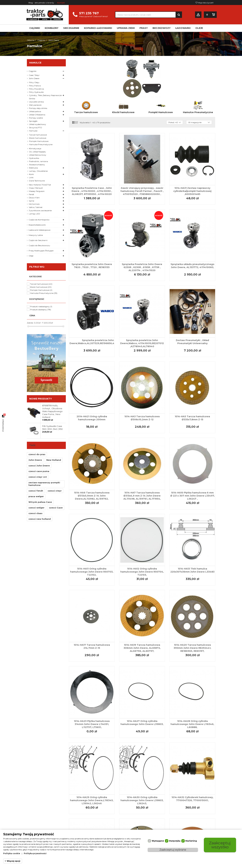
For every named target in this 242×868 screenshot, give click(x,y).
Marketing (191, 841)
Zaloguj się (198, 15)
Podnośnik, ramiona (38, 161)
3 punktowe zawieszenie (40, 210)
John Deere (34, 78)
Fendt (31, 194)
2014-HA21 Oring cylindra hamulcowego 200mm (92, 418)
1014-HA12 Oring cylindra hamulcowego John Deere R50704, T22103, (142, 572)
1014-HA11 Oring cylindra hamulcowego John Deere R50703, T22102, (92, 572)
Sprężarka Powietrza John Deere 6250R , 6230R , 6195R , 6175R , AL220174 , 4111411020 (142, 267)
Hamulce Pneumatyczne (198, 112)
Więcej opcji (14, 861)
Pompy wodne (36, 118)
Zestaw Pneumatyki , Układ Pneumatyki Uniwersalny (192, 342)
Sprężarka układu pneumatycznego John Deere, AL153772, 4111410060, (192, 266)
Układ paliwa (35, 111)
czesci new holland (40, 519)
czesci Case (56, 508)
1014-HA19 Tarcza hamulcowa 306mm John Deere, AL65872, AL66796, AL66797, (142, 648)
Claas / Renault (36, 188)
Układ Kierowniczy (38, 155)
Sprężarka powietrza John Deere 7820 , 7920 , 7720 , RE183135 (92, 266)
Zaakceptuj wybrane (173, 850)
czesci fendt (36, 491)
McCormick (34, 204)
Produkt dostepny (41, 310)
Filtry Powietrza (36, 89)
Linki (31, 177)
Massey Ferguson (37, 191)
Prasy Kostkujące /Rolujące (41, 251)
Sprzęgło (33, 121)
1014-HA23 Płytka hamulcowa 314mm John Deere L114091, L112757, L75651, (92, 724)
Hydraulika (34, 158)
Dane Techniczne (37, 181)
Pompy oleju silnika (38, 108)
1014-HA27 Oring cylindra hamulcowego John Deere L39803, (142, 723)
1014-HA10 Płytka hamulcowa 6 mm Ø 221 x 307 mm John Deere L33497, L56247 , (192, 496)
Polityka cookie (12, 853)
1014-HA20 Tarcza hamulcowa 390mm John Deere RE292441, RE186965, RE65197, (192, 648)
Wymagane (158, 841)
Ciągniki (33, 71)
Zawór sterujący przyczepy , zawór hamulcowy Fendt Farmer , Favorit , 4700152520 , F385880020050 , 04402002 (142, 193)
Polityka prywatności (35, 853)
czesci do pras (37, 454)
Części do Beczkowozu (39, 245)
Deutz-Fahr (34, 198)
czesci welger (36, 508)
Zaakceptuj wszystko (220, 845)
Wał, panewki (35, 105)
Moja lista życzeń (205, 3)
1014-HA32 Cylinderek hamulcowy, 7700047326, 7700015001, (192, 799)
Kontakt (61, 3)
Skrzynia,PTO (35, 128)
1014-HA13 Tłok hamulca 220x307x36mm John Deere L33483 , (192, 572)
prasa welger (36, 496)
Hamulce (33, 131)
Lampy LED (34, 214)
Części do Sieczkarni (38, 240)
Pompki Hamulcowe (161, 112)
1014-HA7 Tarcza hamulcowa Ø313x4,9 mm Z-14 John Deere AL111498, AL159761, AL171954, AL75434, (142, 497)
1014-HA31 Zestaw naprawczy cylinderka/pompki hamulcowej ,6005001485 (192, 191)
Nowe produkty (41, 399)
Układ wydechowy (37, 124)
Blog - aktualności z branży (41, 3)
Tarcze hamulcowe (86, 112)
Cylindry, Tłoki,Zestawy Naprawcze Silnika (45, 97)
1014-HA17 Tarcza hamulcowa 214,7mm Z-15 (92, 646)
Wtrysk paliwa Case (40, 502)
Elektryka (33, 168)
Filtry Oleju (34, 82)
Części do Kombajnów (39, 220)
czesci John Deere (39, 466)
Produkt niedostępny (41, 306)
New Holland (54, 460)
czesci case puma (39, 471)
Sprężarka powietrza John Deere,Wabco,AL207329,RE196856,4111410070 (98, 342)
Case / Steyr (34, 75)
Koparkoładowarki (37, 225)
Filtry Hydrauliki (36, 92)
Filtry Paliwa (35, 86)
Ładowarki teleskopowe (40, 230)
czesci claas (35, 513)
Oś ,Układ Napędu (37, 152)
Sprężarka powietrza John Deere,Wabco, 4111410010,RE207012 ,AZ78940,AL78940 (142, 343)
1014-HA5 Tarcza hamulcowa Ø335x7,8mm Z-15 (192, 418)
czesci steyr (55, 491)
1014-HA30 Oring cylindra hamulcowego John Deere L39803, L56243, (142, 800)
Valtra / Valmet (36, 207)
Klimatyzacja (35, 148)
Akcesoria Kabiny (37, 165)
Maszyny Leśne (36, 235)
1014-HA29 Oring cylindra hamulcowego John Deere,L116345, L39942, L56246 (92, 800)
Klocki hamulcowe (123, 112)
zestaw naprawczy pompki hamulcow (44, 484)
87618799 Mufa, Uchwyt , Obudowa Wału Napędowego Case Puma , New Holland (52, 411)
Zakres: (30, 323)
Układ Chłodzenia (37, 115)
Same (31, 201)
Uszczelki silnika (36, 102)
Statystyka (175, 841)
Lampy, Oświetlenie (38, 171)
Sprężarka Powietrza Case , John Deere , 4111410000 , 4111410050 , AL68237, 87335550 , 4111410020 (92, 191)
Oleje (31, 256)
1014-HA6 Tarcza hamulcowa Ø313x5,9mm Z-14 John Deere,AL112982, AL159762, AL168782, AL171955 (92, 497)
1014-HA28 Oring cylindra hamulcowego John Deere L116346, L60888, (192, 724)
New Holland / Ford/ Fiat (40, 185)
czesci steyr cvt (38, 477)
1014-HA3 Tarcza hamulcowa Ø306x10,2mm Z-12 (142, 418)
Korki (31, 174)
